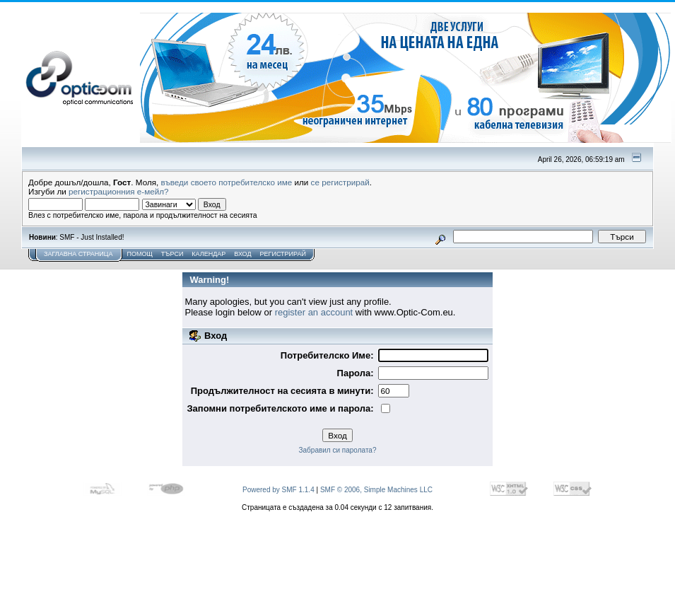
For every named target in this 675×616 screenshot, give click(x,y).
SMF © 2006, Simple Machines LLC (376, 490)
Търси (172, 254)
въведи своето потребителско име (227, 182)
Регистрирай (283, 254)
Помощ (139, 254)
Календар (209, 254)
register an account (314, 312)
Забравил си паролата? (338, 450)
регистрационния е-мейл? (119, 191)
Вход (242, 254)
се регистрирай (340, 182)
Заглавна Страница (78, 254)
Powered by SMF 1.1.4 (278, 490)
